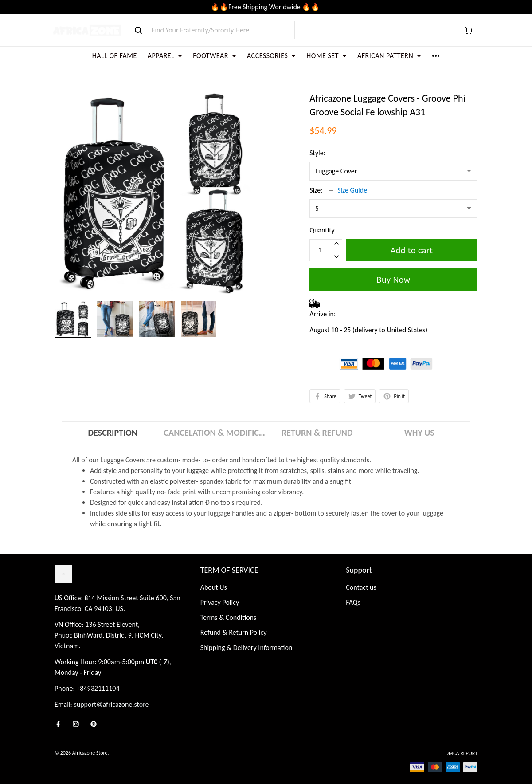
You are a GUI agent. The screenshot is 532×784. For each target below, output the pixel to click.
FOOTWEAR (215, 56)
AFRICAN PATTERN (389, 56)
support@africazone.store (111, 695)
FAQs (353, 593)
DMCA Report (462, 744)
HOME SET (327, 56)
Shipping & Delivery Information (246, 638)
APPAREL (165, 56)
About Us (214, 578)
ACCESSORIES (271, 56)
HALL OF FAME (115, 56)
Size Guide (352, 179)
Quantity (322, 219)
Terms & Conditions (229, 608)
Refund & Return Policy (234, 623)
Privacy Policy (220, 593)
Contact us (361, 578)
